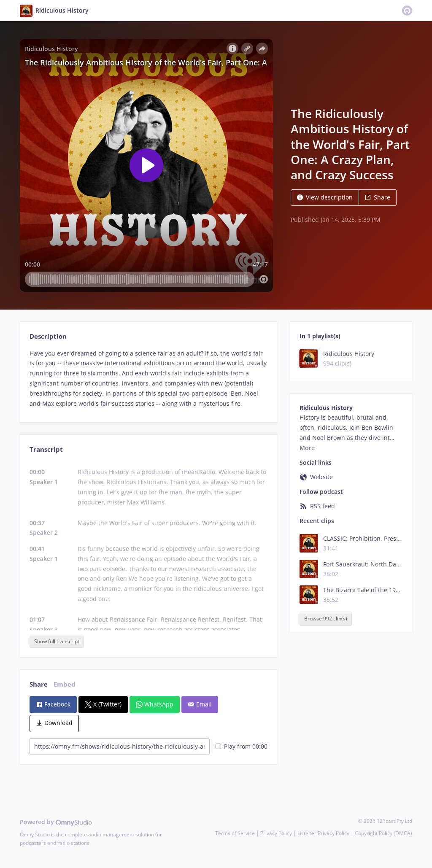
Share (378, 197)
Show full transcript (57, 641)
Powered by (56, 822)
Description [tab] (48, 336)
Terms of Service (235, 833)
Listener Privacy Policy (323, 833)
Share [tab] (39, 684)
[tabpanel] (148, 379)
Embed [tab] (65, 684)
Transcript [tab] (46, 449)
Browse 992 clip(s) (326, 619)
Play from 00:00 (242, 746)
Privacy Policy (276, 833)
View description (325, 197)
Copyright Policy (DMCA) (383, 833)
